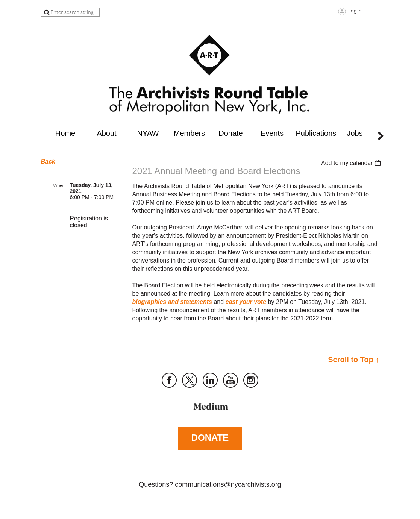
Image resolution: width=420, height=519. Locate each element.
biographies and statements (172, 302)
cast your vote (246, 302)
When (59, 185)
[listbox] (352, 163)
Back (48, 162)
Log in (355, 11)
